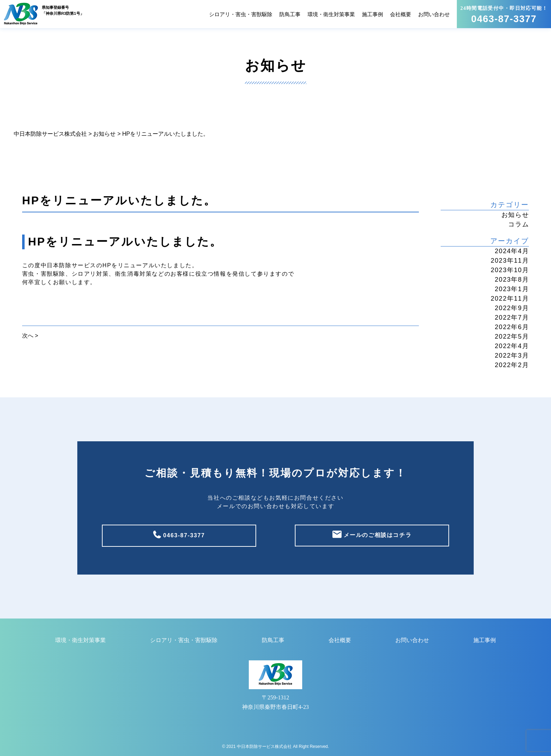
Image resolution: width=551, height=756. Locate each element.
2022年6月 (512, 327)
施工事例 (372, 14)
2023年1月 (512, 289)
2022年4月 (512, 346)
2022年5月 (512, 337)
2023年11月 (510, 261)
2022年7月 (512, 318)
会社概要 (401, 14)
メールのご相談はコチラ (377, 535)
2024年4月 (512, 251)
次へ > (30, 336)
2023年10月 (510, 270)
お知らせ (515, 215)
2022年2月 (512, 365)
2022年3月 (512, 355)
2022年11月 (510, 299)
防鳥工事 (290, 14)
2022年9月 (512, 308)
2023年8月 (512, 280)
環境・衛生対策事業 (331, 14)
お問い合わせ (434, 14)
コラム (518, 224)
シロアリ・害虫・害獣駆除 (241, 14)
